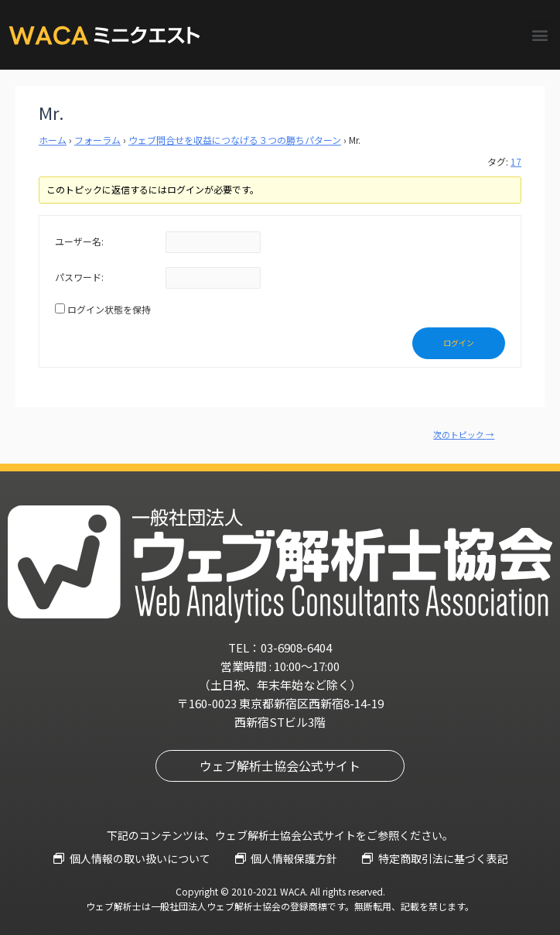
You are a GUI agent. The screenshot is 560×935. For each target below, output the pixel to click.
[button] (540, 34)
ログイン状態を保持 (109, 309)
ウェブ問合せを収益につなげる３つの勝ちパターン (235, 140)
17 (516, 161)
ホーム (53, 140)
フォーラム (97, 140)
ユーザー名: (79, 241)
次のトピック (464, 435)
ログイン (459, 342)
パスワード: (79, 277)
